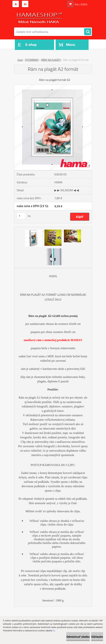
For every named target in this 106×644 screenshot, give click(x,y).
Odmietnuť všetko (78, 637)
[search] (88, 32)
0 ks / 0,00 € (81, 4)
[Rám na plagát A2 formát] (53, 86)
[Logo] (40, 18)
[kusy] (21, 216)
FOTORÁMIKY (32, 60)
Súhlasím (97, 637)
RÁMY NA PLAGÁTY (51, 60)
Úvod (20, 60)
